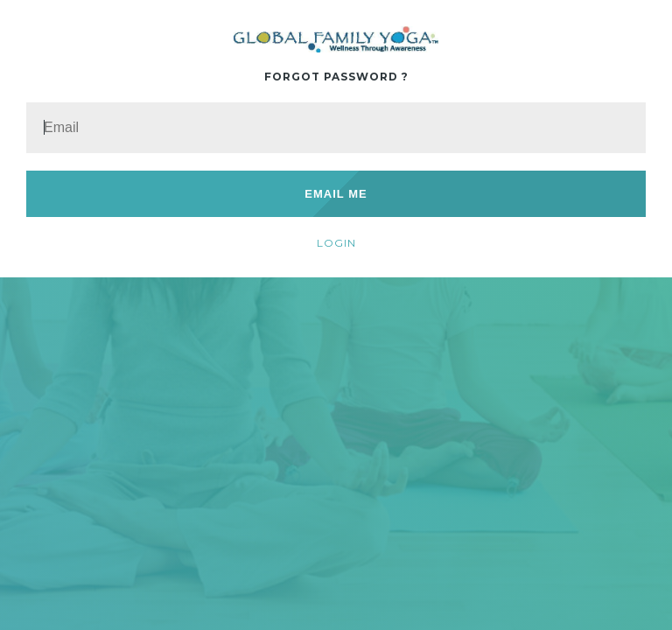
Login (336, 243)
